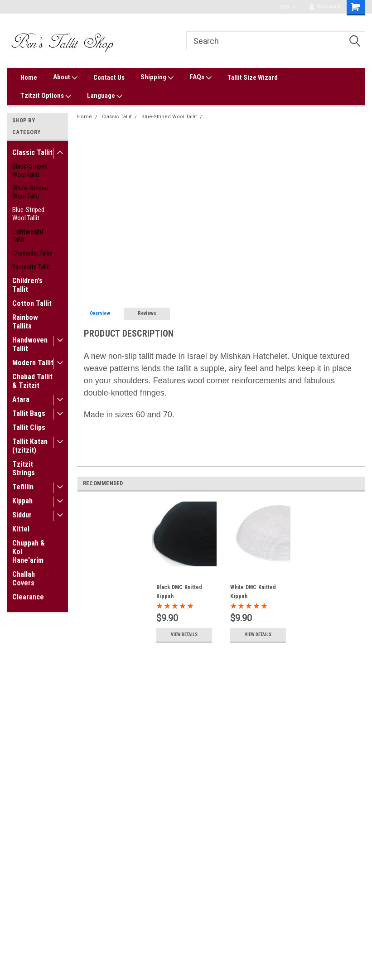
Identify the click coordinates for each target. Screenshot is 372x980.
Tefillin (23, 487)
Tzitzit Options (46, 96)
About (65, 77)
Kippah (22, 501)
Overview (100, 313)
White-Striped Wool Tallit (30, 192)
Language (105, 96)
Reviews (147, 313)
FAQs (200, 77)
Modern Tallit (33, 363)
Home (29, 77)
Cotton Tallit (32, 303)
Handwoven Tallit (30, 344)
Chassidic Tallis (32, 253)
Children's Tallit (27, 285)
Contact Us (109, 77)
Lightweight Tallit (28, 236)
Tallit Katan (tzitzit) (30, 446)
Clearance (28, 597)
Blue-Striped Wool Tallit (28, 214)
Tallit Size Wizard (253, 77)
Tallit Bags (29, 413)
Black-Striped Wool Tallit (30, 170)
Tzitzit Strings (24, 468)
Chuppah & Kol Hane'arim (29, 552)
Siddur (22, 515)
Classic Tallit (32, 152)
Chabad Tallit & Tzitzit (32, 381)
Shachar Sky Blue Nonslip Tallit (244, 117)
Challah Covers (24, 579)
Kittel (21, 529)
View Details (184, 635)
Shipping (157, 77)
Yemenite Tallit (31, 267)
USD (288, 7)
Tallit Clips (29, 427)
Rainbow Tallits (25, 322)
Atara (21, 399)
